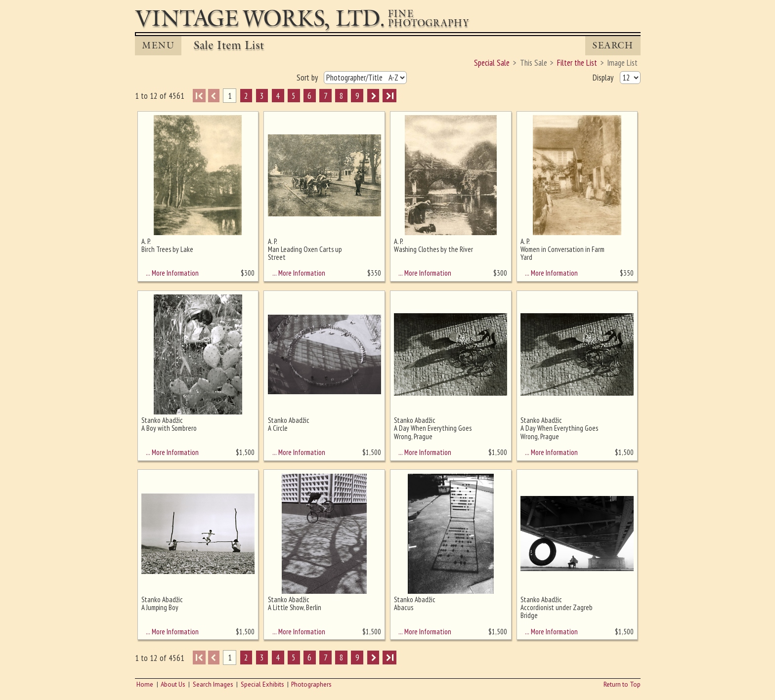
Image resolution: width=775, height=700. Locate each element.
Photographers (311, 684)
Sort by (308, 78)
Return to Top (622, 684)
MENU (158, 45)
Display (604, 78)
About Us (173, 684)
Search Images (213, 684)
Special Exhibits (262, 684)
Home (145, 684)
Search (613, 45)
